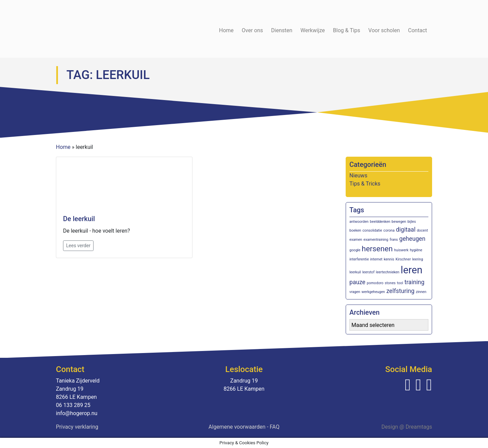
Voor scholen (384, 30)
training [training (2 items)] (414, 282)
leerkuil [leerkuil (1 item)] (355, 272)
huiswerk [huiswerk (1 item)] (401, 250)
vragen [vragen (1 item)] (355, 292)
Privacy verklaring (77, 427)
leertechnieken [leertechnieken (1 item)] (388, 272)
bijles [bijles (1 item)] (412, 222)
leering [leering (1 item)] (418, 259)
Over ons (252, 30)
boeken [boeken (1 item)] (355, 230)
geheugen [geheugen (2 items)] (412, 239)
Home (226, 30)
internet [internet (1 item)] (376, 259)
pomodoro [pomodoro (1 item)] (375, 283)
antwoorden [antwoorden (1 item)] (359, 222)
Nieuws (358, 176)
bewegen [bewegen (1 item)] (399, 222)
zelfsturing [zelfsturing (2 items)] (400, 291)
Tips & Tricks (365, 184)
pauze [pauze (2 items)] (357, 282)
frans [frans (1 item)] (394, 240)
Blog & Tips (347, 30)
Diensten (282, 30)
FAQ (275, 427)
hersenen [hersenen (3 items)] (377, 249)
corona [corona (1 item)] (389, 230)
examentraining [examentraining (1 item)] (376, 240)
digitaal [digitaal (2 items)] (406, 230)
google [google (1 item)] (355, 250)
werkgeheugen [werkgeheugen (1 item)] (373, 292)
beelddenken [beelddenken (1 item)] (380, 222)
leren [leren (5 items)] (411, 270)
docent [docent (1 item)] (422, 230)
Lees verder (78, 246)
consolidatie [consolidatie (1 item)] (372, 230)
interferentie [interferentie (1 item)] (359, 259)
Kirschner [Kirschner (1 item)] (403, 259)
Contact (418, 30)
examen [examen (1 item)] (356, 240)
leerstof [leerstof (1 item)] (368, 272)
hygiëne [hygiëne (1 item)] (416, 250)
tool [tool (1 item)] (400, 283)
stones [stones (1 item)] (390, 283)
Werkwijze (313, 30)
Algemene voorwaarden (237, 427)
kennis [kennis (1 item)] (389, 259)
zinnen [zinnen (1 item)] (421, 292)
